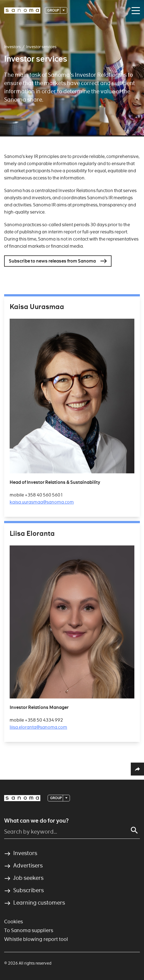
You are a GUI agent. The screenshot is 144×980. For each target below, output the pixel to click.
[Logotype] (22, 10)
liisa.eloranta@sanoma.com (38, 727)
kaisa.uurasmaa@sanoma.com (42, 502)
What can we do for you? (36, 821)
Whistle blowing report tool (36, 939)
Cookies (13, 922)
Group (53, 10)
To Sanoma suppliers (29, 930)
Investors (12, 47)
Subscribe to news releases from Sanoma (52, 261)
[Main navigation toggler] (134, 11)
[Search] (134, 830)
